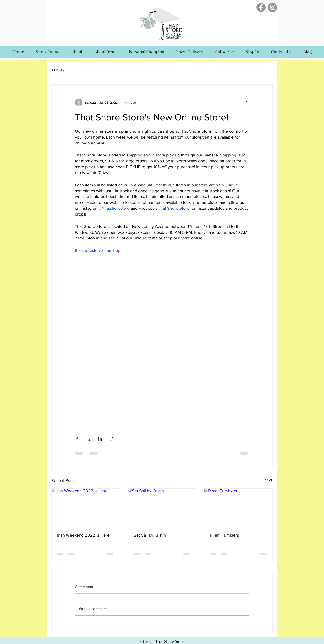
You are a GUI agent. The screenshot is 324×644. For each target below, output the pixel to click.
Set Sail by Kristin (150, 535)
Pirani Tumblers (224, 535)
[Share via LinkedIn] (100, 439)
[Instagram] (273, 7)
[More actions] (246, 103)
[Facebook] (261, 7)
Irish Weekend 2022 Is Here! (84, 535)
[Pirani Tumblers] (238, 508)
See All (268, 480)
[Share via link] (112, 439)
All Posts (58, 70)
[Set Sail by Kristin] (162, 508)
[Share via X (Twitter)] (89, 439)
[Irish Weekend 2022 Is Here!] (86, 508)
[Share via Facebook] (77, 439)
